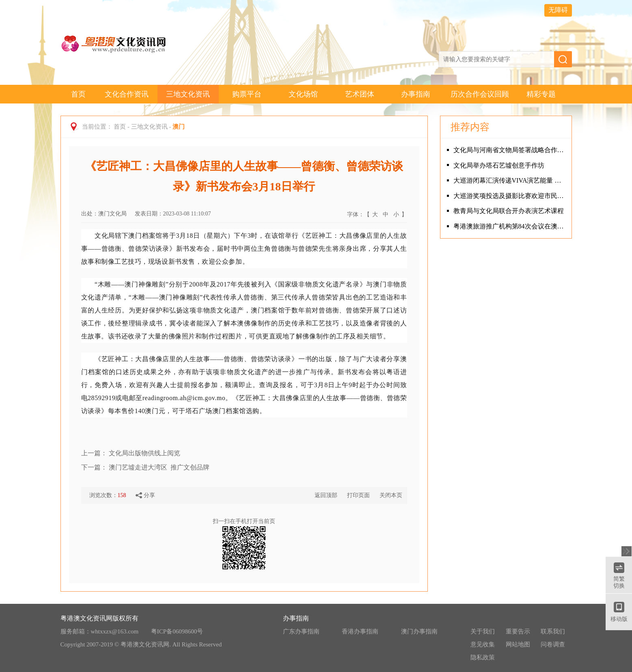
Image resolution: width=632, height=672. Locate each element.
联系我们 (553, 631)
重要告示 (518, 631)
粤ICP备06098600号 (177, 631)
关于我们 (483, 631)
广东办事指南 (301, 631)
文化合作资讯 (127, 94)
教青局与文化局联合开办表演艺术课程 (509, 211)
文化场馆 (303, 94)
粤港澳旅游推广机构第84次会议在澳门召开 (510, 226)
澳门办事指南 (419, 631)
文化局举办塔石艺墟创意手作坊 (499, 165)
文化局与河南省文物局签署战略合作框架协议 (510, 150)
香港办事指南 (360, 631)
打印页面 (358, 495)
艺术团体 (360, 94)
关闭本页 (391, 495)
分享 (145, 495)
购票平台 (247, 94)
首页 (78, 94)
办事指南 (416, 94)
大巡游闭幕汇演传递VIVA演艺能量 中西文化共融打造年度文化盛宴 (510, 180)
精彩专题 (541, 94)
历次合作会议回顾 (480, 94)
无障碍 (558, 10)
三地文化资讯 (188, 94)
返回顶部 (326, 495)
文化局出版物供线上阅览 (145, 453)
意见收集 (483, 644)
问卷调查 (553, 644)
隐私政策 (483, 657)
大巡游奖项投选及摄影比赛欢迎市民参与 (510, 196)
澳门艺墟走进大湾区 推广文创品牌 (159, 467)
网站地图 (518, 644)
